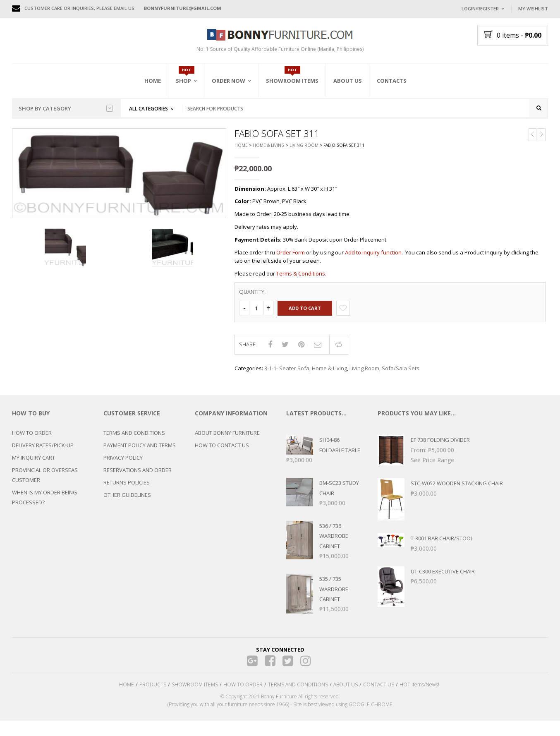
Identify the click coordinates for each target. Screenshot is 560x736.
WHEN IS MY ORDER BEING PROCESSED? (44, 503)
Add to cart (305, 313)
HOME (127, 690)
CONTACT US (379, 690)
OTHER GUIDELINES (127, 500)
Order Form (291, 257)
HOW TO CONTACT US (222, 451)
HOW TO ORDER (32, 438)
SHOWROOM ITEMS (195, 690)
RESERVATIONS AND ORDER (138, 475)
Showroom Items (292, 81)
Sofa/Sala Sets (401, 374)
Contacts (392, 81)
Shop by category (66, 108)
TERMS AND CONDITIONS (134, 438)
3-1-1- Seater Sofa (287, 374)
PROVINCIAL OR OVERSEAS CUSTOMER (45, 480)
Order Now (229, 81)
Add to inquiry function (373, 257)
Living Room (304, 151)
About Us (348, 81)
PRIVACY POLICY (123, 463)
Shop (183, 81)
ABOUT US (346, 690)
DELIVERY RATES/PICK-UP (43, 451)
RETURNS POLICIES (127, 488)
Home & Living (269, 151)
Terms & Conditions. (301, 278)
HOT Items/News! (419, 690)
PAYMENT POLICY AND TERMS (140, 451)
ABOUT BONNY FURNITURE (227, 438)
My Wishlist (533, 8)
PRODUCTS (153, 690)
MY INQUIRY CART (34, 463)
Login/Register (480, 8)
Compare (339, 350)
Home (153, 81)
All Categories (148, 109)
